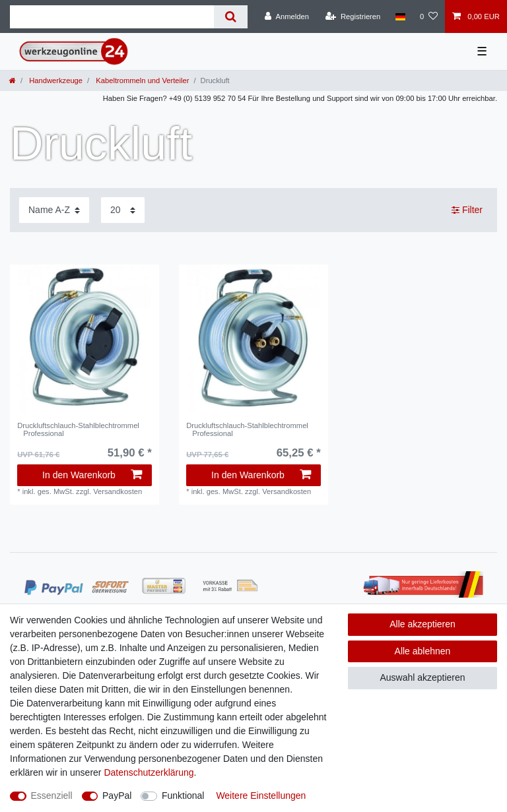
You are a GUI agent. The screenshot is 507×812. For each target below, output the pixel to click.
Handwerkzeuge (55, 80)
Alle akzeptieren (422, 624)
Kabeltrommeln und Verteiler (141, 80)
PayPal (117, 796)
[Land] (400, 16)
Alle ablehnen (423, 651)
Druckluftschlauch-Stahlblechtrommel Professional (78, 429)
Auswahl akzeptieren (422, 677)
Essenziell (52, 796)
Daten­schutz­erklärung (149, 772)
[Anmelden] (287, 16)
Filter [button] (467, 210)
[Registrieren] (353, 16)
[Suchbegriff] (112, 17)
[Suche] (231, 17)
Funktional (183, 796)
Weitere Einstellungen (261, 796)
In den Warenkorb (92, 475)
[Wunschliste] (429, 16)
